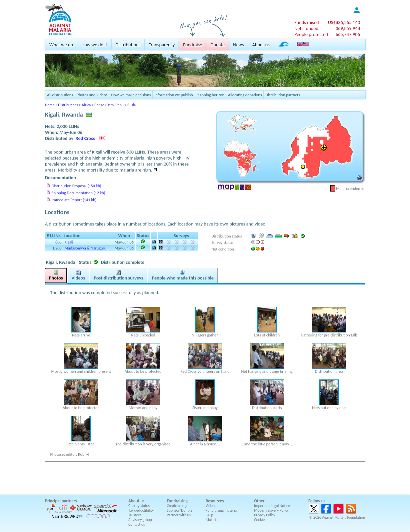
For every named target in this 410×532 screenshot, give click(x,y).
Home (50, 105)
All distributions (60, 95)
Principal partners (61, 501)
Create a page (178, 506)
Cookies (260, 520)
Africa (86, 105)
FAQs (210, 515)
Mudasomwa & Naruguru (85, 248)
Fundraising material (222, 510)
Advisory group (140, 520)
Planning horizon (210, 95)
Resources (215, 501)
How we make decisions (131, 95)
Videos (211, 506)
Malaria (212, 520)
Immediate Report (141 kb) (74, 200)
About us (261, 45)
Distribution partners (283, 95)
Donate (217, 45)
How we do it (94, 45)
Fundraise (192, 45)
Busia (131, 105)
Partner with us (179, 515)
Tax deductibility (141, 510)
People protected (311, 34)
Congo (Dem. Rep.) (109, 105)
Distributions (128, 45)
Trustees (135, 515)
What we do (61, 45)
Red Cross (85, 138)
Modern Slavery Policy (271, 510)
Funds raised (307, 22)
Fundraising (177, 501)
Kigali (69, 242)
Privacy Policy (264, 515)
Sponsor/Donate (180, 510)
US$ (344, 22)
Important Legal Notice (272, 506)
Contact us (136, 524)
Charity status (139, 506)
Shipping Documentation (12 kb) (78, 193)
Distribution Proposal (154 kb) (76, 186)
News (238, 45)
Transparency (162, 45)
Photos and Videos (92, 95)
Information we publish (174, 95)
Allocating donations (245, 95)
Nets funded (306, 28)
